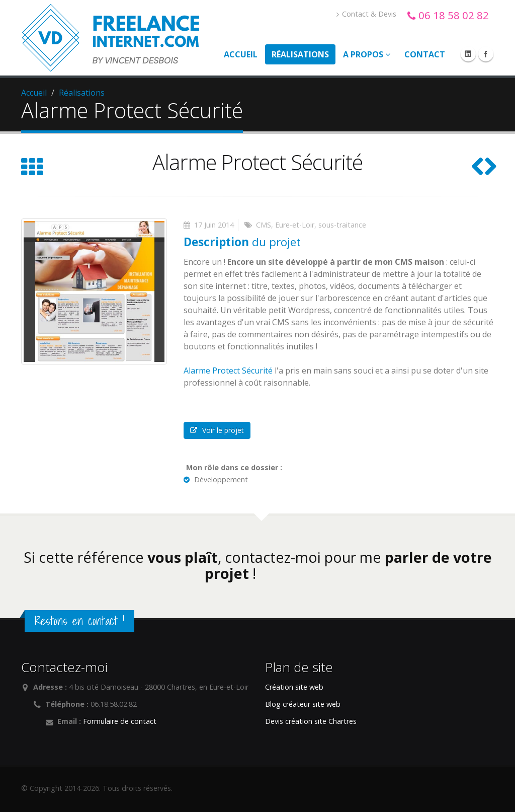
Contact (425, 54)
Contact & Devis (366, 14)
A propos (367, 54)
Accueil (241, 54)
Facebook (486, 54)
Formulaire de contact (120, 721)
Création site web (294, 687)
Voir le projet (217, 430)
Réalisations (300, 54)
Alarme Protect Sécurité (228, 371)
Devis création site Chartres (311, 721)
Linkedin (468, 54)
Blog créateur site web (303, 704)
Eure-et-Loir (295, 225)
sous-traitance (342, 225)
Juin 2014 (219, 225)
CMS (264, 225)
